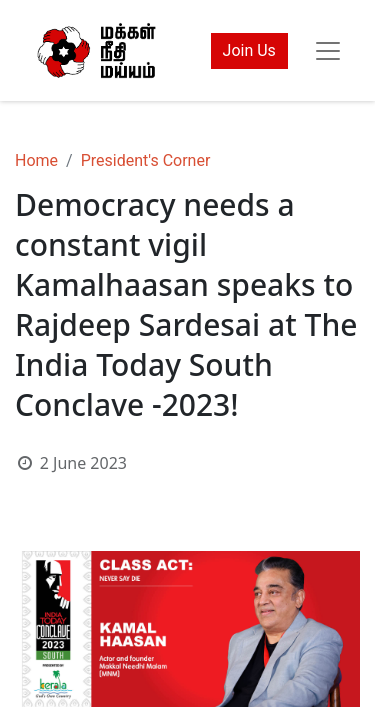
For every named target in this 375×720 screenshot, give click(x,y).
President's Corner (146, 160)
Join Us (249, 50)
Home (36, 160)
